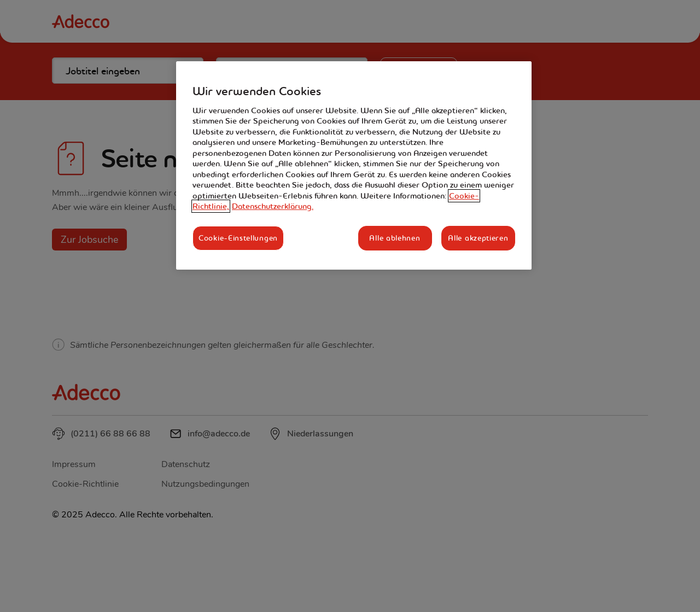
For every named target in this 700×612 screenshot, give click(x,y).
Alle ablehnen (395, 238)
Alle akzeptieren (478, 238)
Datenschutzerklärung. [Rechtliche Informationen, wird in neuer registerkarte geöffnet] (273, 206)
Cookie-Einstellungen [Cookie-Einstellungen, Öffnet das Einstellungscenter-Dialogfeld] (238, 238)
